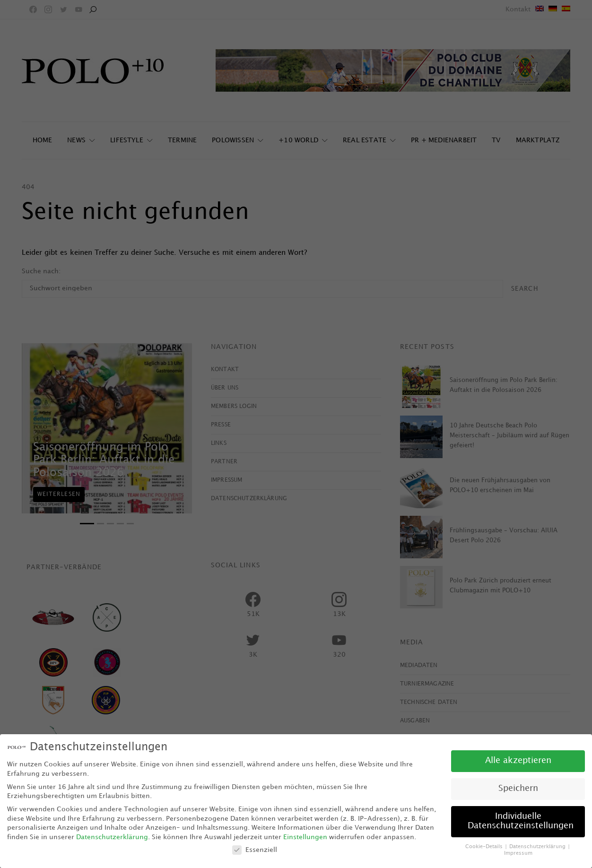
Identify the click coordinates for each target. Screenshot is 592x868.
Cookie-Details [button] (485, 847)
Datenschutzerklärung (112, 837)
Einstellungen (305, 837)
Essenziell (255, 850)
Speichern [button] (518, 789)
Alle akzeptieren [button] (518, 761)
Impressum (518, 853)
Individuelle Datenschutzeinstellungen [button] (521, 821)
